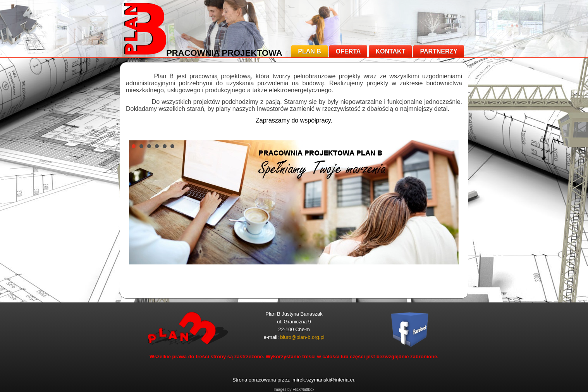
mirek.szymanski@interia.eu (324, 380)
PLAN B (309, 51)
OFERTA (348, 51)
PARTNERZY (439, 51)
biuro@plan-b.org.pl (302, 337)
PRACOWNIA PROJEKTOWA (224, 53)
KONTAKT (390, 51)
